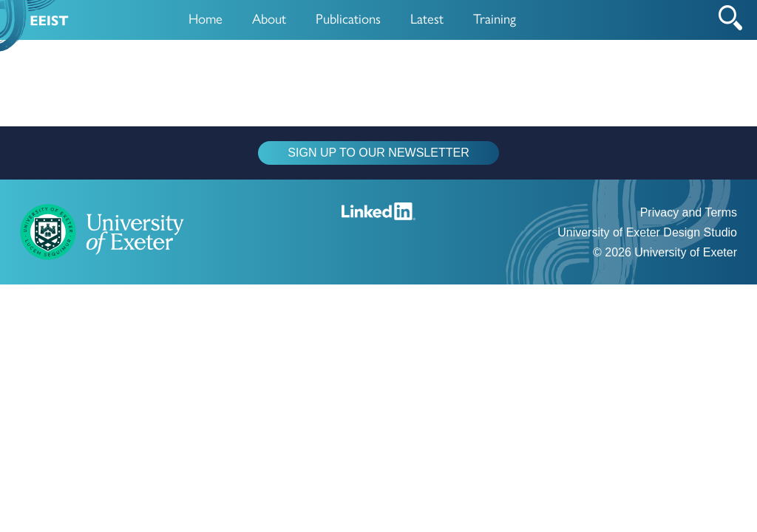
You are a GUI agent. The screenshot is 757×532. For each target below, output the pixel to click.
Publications (348, 18)
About (269, 18)
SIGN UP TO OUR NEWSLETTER (378, 153)
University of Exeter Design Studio (647, 232)
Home (206, 18)
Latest (427, 18)
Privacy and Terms (689, 212)
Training (495, 18)
